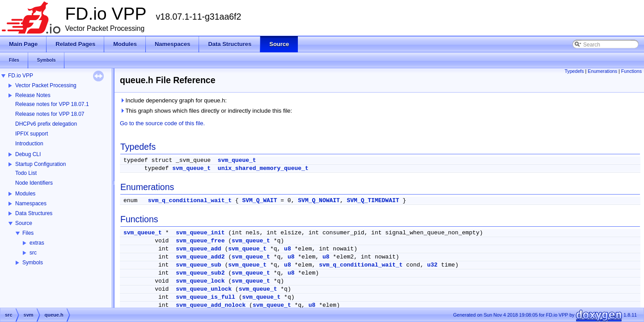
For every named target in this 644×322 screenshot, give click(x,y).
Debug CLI (28, 154)
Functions (631, 71)
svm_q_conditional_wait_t (190, 201)
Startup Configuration (40, 164)
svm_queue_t (237, 160)
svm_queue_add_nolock (211, 305)
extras (37, 243)
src (33, 253)
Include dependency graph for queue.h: (173, 100)
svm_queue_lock (200, 281)
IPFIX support (32, 134)
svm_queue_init (200, 233)
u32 (432, 265)
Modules (25, 194)
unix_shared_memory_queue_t (263, 168)
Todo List (26, 173)
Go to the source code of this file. (162, 123)
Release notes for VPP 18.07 (50, 114)
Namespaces (31, 203)
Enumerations (602, 71)
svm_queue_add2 (200, 257)
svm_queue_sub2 (200, 273)
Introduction (29, 144)
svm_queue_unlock (204, 289)
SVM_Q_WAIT (259, 201)
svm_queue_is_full (205, 297)
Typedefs (574, 71)
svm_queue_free (200, 241)
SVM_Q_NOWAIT (319, 201)
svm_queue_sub (198, 265)
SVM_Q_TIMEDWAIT (373, 201)
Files (28, 233)
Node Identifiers (34, 183)
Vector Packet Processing (46, 85)
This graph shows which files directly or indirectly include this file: (206, 111)
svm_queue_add (198, 249)
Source (24, 223)
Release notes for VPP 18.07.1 (52, 104)
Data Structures (34, 213)
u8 (288, 249)
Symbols (33, 263)
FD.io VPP (21, 76)
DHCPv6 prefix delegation (46, 124)
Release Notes (33, 95)
